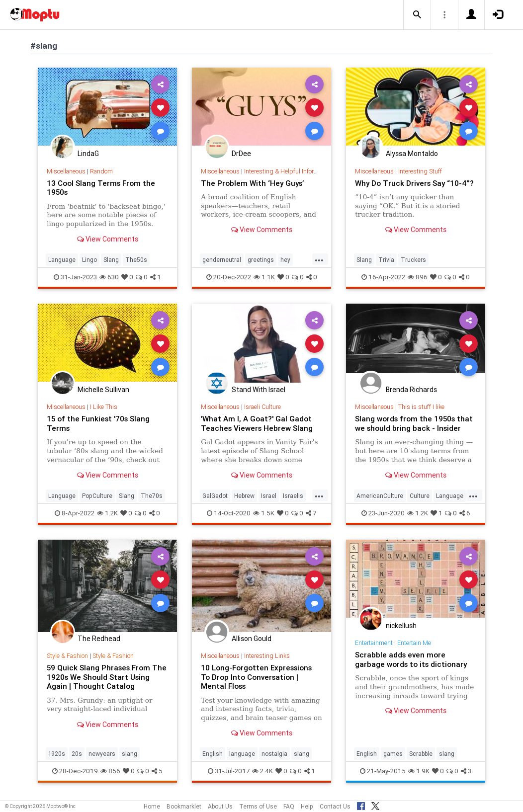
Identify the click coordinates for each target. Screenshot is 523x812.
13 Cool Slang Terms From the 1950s (101, 188)
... (319, 259)
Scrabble (421, 754)
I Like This (104, 407)
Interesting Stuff (420, 171)
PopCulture (97, 496)
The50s (136, 260)
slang (130, 754)
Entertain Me (414, 643)
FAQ (289, 806)
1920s (57, 754)
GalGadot (215, 496)
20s (77, 754)
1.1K (264, 277)
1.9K (419, 771)
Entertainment (374, 643)
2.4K (262, 771)
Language (62, 260)
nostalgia (274, 754)
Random (101, 171)
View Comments (108, 239)
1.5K (264, 513)
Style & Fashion (68, 656)
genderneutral (222, 260)
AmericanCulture (380, 496)
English (213, 754)
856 (110, 771)
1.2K (107, 513)
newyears (102, 754)
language (242, 754)
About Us (220, 806)
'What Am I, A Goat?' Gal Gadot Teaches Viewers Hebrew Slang (257, 423)
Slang (111, 260)
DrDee (241, 154)
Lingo (89, 260)
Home (152, 806)
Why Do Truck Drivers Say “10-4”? (415, 183)
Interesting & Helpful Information (288, 171)
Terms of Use (258, 806)
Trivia (386, 260)
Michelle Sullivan (103, 390)
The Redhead (99, 639)
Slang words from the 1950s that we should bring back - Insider (414, 423)
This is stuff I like (421, 407)
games (393, 754)
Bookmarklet (184, 806)
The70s (152, 496)
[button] (417, 15)
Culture (420, 496)
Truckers (413, 260)
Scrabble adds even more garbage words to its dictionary (411, 659)
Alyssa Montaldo (412, 154)
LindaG (88, 154)
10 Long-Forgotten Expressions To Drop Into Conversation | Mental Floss (257, 677)
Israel (269, 496)
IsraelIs (293, 496)
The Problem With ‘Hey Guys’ (253, 183)
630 (109, 277)
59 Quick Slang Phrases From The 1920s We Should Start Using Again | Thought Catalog (107, 677)
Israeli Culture (263, 407)
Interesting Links (267, 656)
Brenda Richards (411, 390)
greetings (261, 260)
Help (307, 806)
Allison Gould (252, 639)
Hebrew (244, 496)
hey (285, 260)
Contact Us (335, 806)
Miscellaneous (66, 171)
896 (418, 277)
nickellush (401, 626)
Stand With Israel (259, 390)
